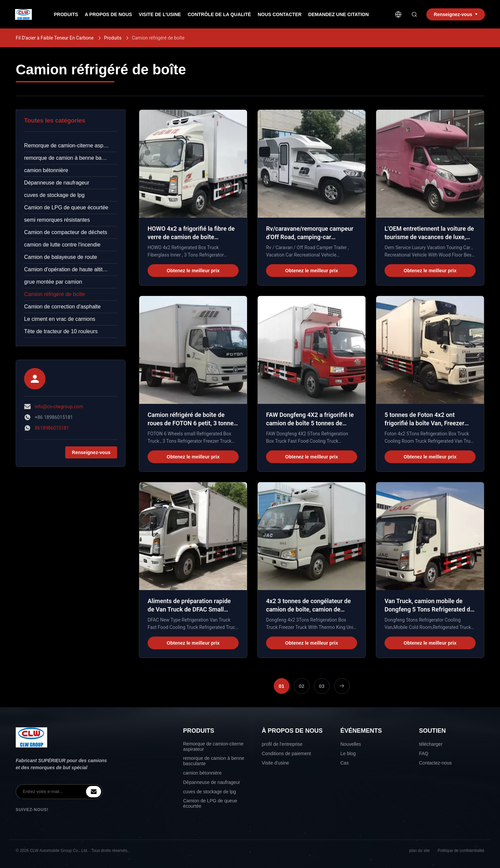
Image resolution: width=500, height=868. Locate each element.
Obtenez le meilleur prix (193, 271)
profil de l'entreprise (282, 744)
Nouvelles (351, 744)
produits (66, 14)
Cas (345, 763)
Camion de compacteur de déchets (66, 232)
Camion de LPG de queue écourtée (66, 207)
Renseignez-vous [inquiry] (456, 14)
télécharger (431, 744)
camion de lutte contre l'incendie (62, 245)
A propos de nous (108, 14)
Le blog (348, 753)
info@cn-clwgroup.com (59, 407)
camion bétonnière (46, 170)
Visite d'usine (275, 763)
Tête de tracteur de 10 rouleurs (61, 331)
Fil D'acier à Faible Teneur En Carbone (55, 38)
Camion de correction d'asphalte (62, 307)
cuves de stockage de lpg (54, 195)
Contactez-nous (435, 763)
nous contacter (280, 14)
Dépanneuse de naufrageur (57, 183)
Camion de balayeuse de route (61, 257)
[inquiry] (94, 792)
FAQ (424, 753)
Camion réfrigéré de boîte (54, 294)
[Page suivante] (342, 686)
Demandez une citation (339, 14)
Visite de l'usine (160, 14)
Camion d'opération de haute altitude (68, 269)
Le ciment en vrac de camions (60, 319)
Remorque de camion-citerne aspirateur (71, 146)
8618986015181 (52, 428)
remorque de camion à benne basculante (71, 158)
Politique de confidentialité (461, 851)
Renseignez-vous (91, 452)
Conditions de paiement (286, 753)
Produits (113, 38)
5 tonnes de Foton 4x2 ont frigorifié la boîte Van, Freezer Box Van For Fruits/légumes (424, 423)
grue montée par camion (53, 282)
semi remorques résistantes (57, 220)
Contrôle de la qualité (219, 14)
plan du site (420, 851)
